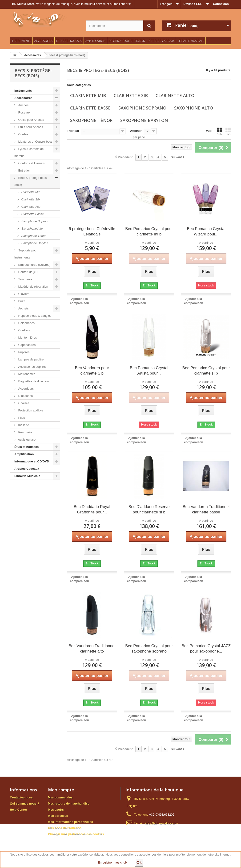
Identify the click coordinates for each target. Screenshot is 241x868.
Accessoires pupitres (32, 367)
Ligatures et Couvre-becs (35, 142)
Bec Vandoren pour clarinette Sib (92, 371)
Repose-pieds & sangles (34, 316)
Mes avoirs (56, 810)
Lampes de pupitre (30, 359)
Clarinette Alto (30, 207)
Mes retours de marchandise (69, 803)
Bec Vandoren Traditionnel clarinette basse (206, 509)
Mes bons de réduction (65, 828)
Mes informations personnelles (70, 822)
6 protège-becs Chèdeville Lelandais (92, 231)
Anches (23, 105)
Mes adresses (58, 816)
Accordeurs (26, 389)
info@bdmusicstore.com (162, 823)
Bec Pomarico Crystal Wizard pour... (206, 231)
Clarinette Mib (30, 192)
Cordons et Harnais (31, 163)
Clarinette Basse (32, 214)
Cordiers (24, 330)
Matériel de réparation (33, 287)
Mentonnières (27, 338)
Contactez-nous (21, 797)
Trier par (73, 131)
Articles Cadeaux (162, 41)
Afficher (136, 131)
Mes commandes (60, 797)
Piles (21, 418)
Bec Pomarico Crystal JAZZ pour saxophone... (206, 649)
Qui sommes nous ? (24, 803)
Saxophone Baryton (34, 243)
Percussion (25, 432)
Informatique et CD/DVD (127, 41)
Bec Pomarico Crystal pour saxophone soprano (149, 649)
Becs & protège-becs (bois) (30, 181)
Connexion (221, 4)
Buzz (21, 301)
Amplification (95, 41)
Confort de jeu (27, 272)
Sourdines (25, 279)
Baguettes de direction (33, 381)
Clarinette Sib (30, 199)
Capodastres (26, 345)
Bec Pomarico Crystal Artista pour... (149, 371)
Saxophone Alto (32, 229)
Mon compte (61, 790)
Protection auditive (30, 410)
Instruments (21, 41)
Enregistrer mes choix (113, 862)
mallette (23, 425)
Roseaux (24, 112)
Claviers (23, 294)
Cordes (23, 134)
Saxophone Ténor (33, 236)
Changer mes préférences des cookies (76, 834)
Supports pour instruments (26, 254)
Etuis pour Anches (30, 127)
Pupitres (23, 352)
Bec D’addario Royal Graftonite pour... (92, 509)
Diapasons (25, 396)
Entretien (24, 170)
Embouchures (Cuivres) (34, 265)
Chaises (23, 403)
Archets (23, 308)
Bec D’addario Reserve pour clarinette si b (149, 509)
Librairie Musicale (191, 41)
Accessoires (44, 41)
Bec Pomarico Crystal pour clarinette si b (206, 371)
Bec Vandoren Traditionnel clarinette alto (92, 649)
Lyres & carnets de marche (29, 152)
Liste (228, 131)
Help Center (18, 810)
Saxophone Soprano (35, 221)
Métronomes (26, 374)
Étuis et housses (69, 41)
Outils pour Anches (31, 120)
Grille (220, 131)
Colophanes (26, 323)
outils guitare (26, 440)
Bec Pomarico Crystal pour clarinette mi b (149, 231)
